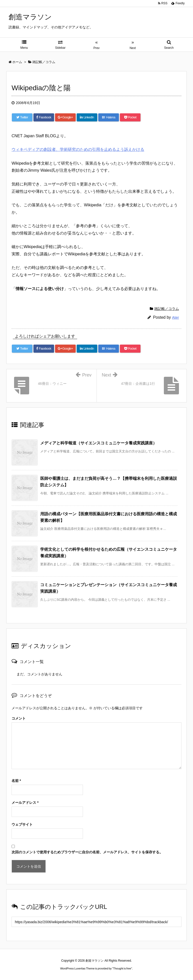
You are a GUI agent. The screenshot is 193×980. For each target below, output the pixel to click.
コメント (19, 718)
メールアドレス (25, 803)
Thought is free (122, 968)
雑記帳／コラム (167, 309)
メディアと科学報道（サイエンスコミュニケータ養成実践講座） (99, 443)
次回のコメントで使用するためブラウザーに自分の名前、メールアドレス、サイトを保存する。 (87, 852)
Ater (175, 317)
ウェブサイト (22, 824)
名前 (16, 781)
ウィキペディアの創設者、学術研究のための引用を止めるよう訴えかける (78, 149)
